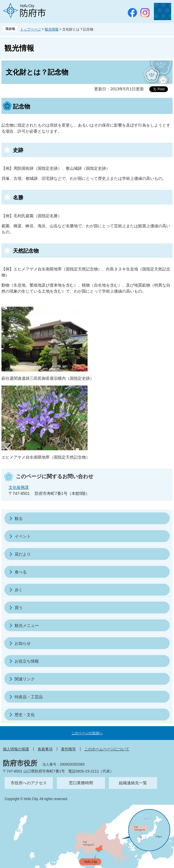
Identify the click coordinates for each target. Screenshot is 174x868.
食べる (21, 572)
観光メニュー (27, 625)
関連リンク (25, 679)
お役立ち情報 (27, 661)
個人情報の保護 (16, 749)
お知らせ (23, 643)
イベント (23, 536)
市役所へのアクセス (29, 783)
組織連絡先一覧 (133, 783)
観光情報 (52, 29)
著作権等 (68, 749)
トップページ (30, 29)
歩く (19, 590)
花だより (23, 554)
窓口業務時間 (81, 783)
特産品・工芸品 (29, 697)
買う (19, 608)
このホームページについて (107, 749)
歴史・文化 (25, 715)
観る (19, 518)
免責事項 (45, 749)
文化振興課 (19, 487)
